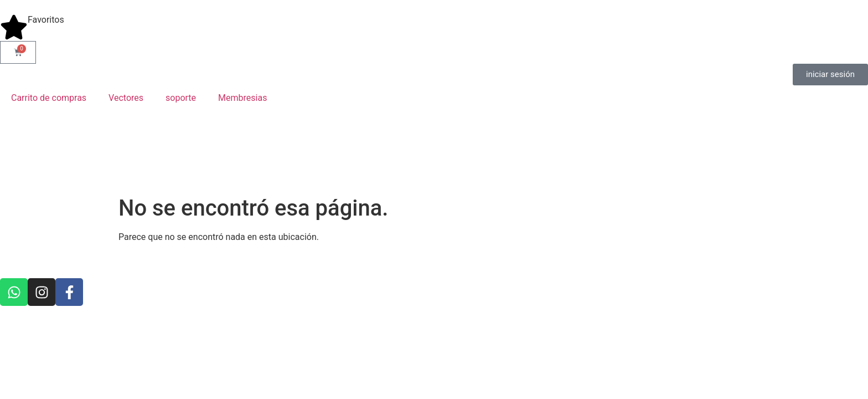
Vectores (126, 98)
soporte (181, 98)
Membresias (242, 98)
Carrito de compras (49, 98)
